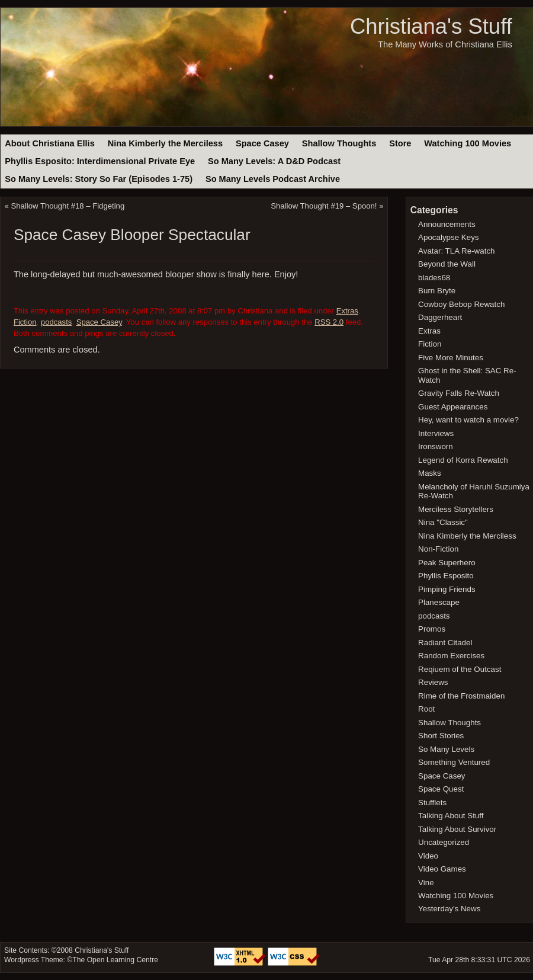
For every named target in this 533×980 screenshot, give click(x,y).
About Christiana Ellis (49, 143)
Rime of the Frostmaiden (461, 696)
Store (400, 143)
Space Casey (262, 143)
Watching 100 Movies (468, 143)
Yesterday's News (449, 909)
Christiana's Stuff (431, 26)
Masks (430, 473)
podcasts (57, 322)
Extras (347, 311)
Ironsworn (436, 446)
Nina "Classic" (443, 522)
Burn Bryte (437, 291)
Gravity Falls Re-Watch (459, 393)
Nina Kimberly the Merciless (165, 143)
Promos (432, 629)
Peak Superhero (447, 563)
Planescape (439, 602)
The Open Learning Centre (115, 960)
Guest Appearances (453, 407)
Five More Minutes (451, 358)
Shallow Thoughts (339, 143)
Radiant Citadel (445, 643)
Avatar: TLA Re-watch (456, 251)
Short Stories (441, 736)
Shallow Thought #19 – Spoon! (324, 206)
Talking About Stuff (451, 816)
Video (428, 856)
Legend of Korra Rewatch (463, 460)
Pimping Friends (447, 589)
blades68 (434, 278)
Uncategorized (444, 842)
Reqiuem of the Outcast (460, 669)
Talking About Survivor (457, 829)
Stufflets (432, 803)
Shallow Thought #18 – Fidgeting (68, 206)
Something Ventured (454, 762)
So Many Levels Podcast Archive (273, 179)
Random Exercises (451, 656)
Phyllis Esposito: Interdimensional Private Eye (100, 161)
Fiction (25, 322)
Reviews (433, 682)
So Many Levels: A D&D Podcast (274, 161)
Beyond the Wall (447, 264)
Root (426, 709)
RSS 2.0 (329, 322)
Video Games (442, 869)
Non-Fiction (438, 549)
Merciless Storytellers (456, 509)
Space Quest (441, 789)
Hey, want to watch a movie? (468, 420)
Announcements (447, 224)
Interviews (436, 433)
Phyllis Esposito (446, 576)
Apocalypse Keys (448, 237)
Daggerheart (440, 317)
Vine (426, 883)
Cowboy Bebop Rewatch (461, 304)
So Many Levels (446, 749)
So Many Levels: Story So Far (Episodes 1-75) (99, 179)
